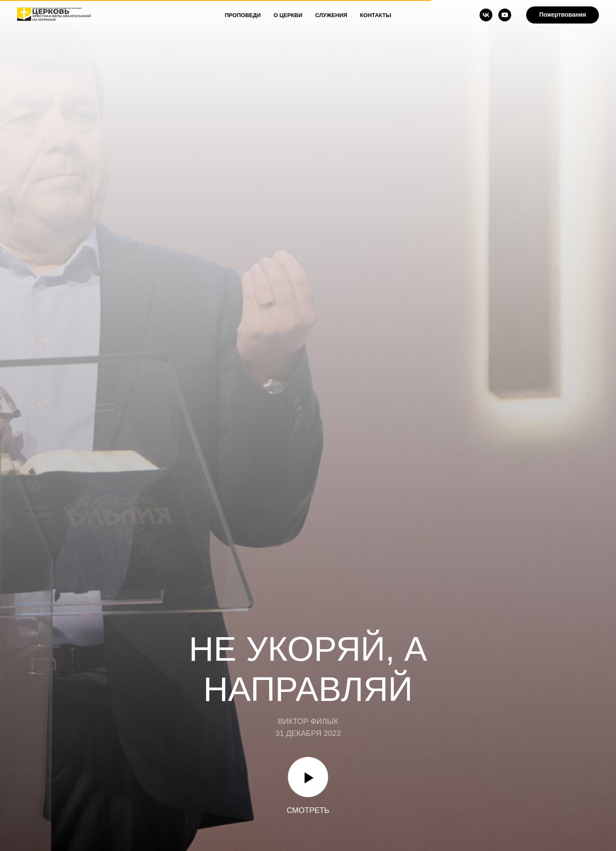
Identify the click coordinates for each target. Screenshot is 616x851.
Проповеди (243, 15)
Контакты (376, 15)
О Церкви (288, 15)
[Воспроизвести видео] (308, 777)
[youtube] (505, 15)
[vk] (486, 15)
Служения (331, 15)
